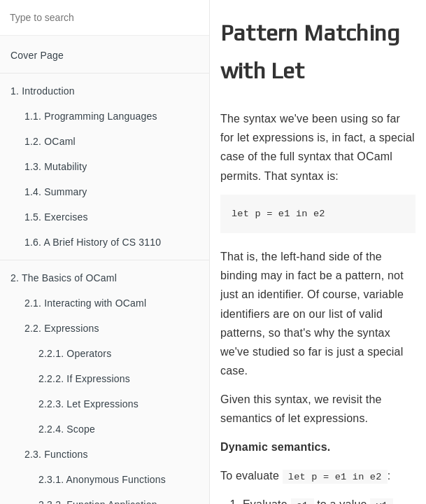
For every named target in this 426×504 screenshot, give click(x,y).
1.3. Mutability (56, 167)
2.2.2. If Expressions (84, 379)
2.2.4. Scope (67, 429)
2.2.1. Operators (75, 353)
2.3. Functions (56, 454)
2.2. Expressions (62, 328)
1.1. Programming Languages (91, 116)
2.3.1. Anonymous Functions (102, 479)
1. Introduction (43, 91)
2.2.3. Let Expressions (88, 404)
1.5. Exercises (56, 217)
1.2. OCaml (50, 141)
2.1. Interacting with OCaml (85, 303)
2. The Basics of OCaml (64, 278)
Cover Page (37, 55)
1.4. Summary (56, 192)
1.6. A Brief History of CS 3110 (93, 242)
